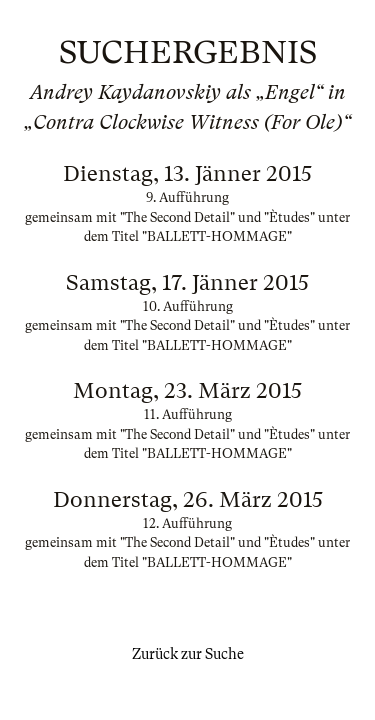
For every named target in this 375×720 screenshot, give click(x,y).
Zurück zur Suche (188, 654)
